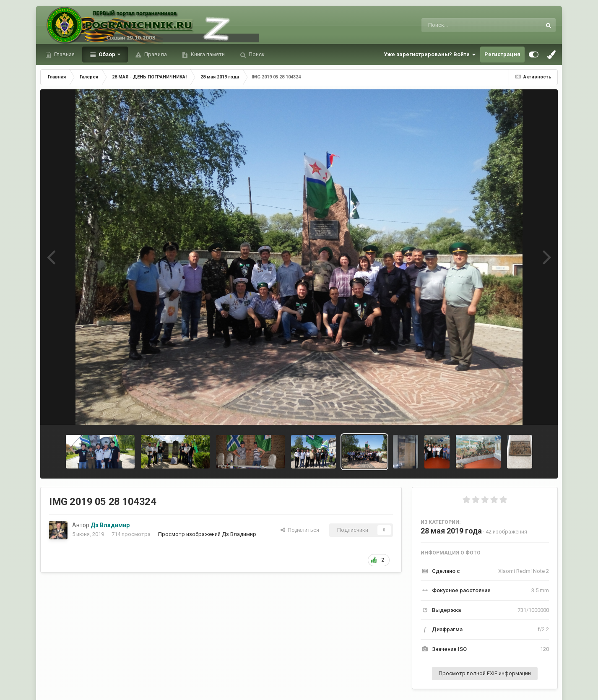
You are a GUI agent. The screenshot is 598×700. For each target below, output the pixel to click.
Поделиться (300, 530)
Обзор (107, 54)
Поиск (256, 54)
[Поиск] (466, 25)
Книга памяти (207, 54)
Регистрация (502, 54)
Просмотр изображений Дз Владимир (207, 534)
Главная (64, 54)
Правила (155, 54)
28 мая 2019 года (451, 531)
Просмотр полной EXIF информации (485, 673)
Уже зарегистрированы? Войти (430, 55)
